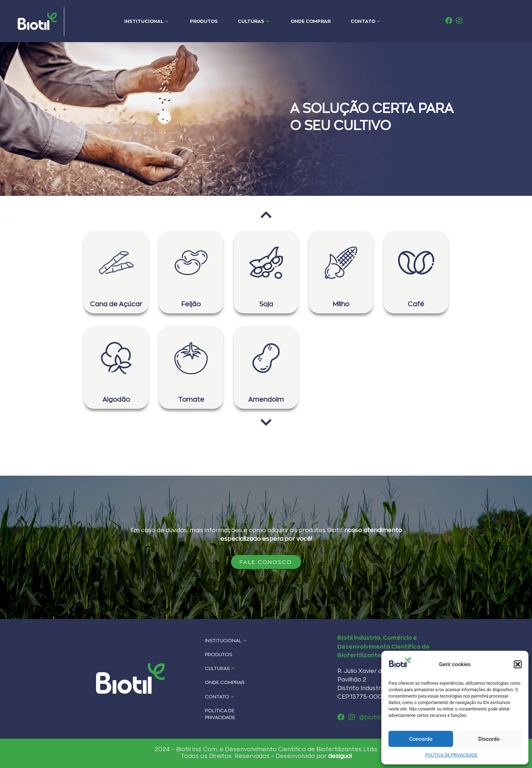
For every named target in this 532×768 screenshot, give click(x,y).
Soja (266, 304)
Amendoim (266, 399)
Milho (341, 304)
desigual (340, 756)
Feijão (191, 304)
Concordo (421, 739)
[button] (518, 664)
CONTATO (365, 21)
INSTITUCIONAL (146, 21)
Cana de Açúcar (116, 304)
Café (416, 304)
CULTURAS (253, 21)
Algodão (116, 399)
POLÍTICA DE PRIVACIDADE (451, 755)
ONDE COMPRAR (311, 21)
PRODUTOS (204, 21)
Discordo (489, 739)
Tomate (191, 399)
